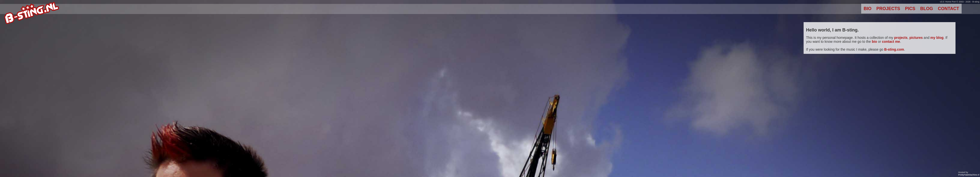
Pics (910, 9)
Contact (949, 9)
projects (901, 38)
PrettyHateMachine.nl (969, 175)
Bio (868, 9)
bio (875, 42)
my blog (937, 38)
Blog (927, 9)
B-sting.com (894, 49)
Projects (888, 9)
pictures (916, 38)
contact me (891, 42)
